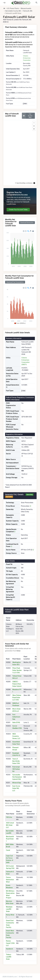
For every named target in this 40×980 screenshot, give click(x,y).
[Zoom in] (34, 123)
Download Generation (27, 223)
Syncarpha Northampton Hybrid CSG (17, 777)
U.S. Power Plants (13, 8)
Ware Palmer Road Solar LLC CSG (17, 698)
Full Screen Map (27, 116)
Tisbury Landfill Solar (9, 957)
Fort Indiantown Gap (16, 717)
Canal (8, 850)
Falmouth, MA (28, 11)
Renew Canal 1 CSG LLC (10, 943)
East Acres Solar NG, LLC (16, 788)
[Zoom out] (34, 126)
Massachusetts (26, 8)
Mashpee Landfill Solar (9, 909)
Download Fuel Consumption (15, 282)
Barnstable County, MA (13, 11)
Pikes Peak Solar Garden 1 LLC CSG (17, 670)
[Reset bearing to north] (34, 129)
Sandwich (9, 949)
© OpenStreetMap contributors (24, 183)
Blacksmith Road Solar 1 (10, 839)
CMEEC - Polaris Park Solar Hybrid (17, 684)
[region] (20, 153)
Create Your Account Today (18, 210)
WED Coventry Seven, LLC (16, 736)
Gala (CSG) (16, 722)
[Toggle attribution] (34, 183)
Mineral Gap (17, 783)
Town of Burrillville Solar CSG (16, 761)
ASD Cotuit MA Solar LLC (10, 825)
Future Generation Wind (10, 880)
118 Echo (9, 817)
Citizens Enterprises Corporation (27, 58)
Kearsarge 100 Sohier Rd (16, 769)
